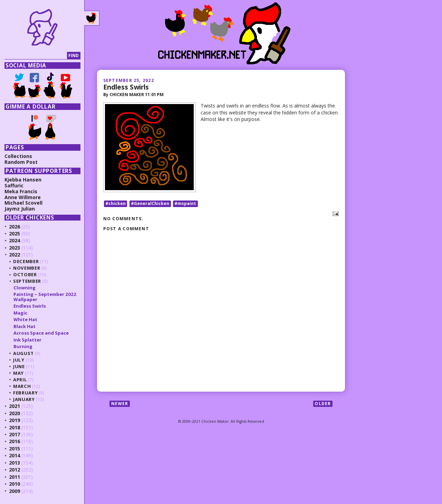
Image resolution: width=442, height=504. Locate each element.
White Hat (25, 319)
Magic (20, 313)
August (23, 353)
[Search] (36, 56)
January (24, 399)
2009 (15, 491)
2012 (15, 470)
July (19, 360)
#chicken (116, 203)
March (22, 386)
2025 (15, 234)
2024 (15, 240)
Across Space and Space (41, 333)
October (25, 274)
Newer (120, 404)
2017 (15, 434)
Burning (23, 346)
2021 (15, 406)
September (27, 281)
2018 (15, 427)
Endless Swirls (126, 87)
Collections (18, 156)
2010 (15, 484)
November (27, 268)
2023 (15, 248)
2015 (15, 449)
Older (323, 404)
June (19, 366)
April (20, 380)
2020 (15, 413)
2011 (15, 477)
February (25, 393)
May (18, 373)
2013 (15, 463)
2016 (15, 441)
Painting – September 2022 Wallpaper (45, 297)
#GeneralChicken (150, 203)
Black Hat (25, 326)
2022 (15, 255)
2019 (15, 420)
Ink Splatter (27, 340)
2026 (15, 227)
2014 (15, 455)
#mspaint (185, 203)
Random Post (21, 162)
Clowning (25, 288)
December (26, 261)
